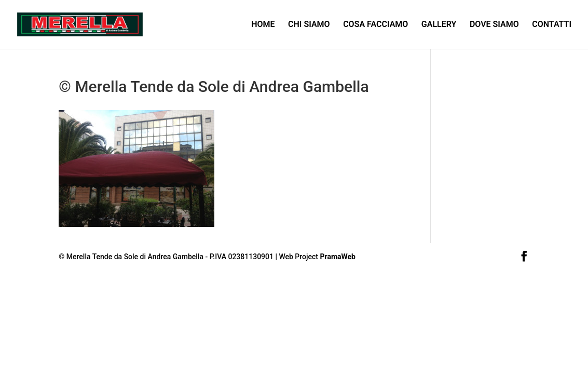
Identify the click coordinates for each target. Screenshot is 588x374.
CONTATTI (552, 25)
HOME (263, 25)
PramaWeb (338, 257)
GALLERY (439, 25)
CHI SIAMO (309, 25)
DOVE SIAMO (494, 25)
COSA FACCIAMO (375, 25)
